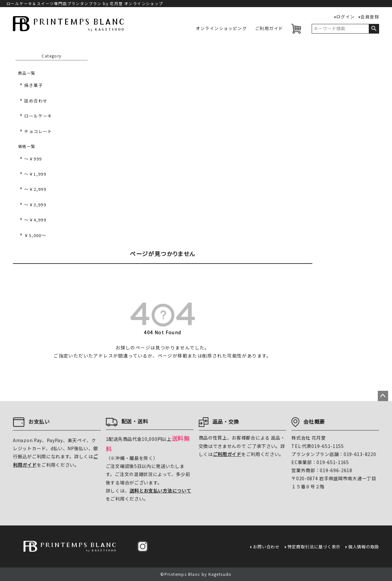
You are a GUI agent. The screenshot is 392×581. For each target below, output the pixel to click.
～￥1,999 (35, 174)
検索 (374, 29)
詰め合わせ (36, 101)
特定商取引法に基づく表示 (314, 547)
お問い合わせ (266, 547)
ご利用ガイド (269, 29)
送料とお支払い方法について (160, 491)
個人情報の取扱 (364, 547)
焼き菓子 (34, 85)
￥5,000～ (35, 235)
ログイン (346, 17)
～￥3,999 (35, 205)
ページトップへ (383, 396)
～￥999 (33, 159)
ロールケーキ (38, 116)
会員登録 (370, 17)
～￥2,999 (35, 189)
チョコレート (38, 131)
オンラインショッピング (221, 29)
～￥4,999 (35, 220)
